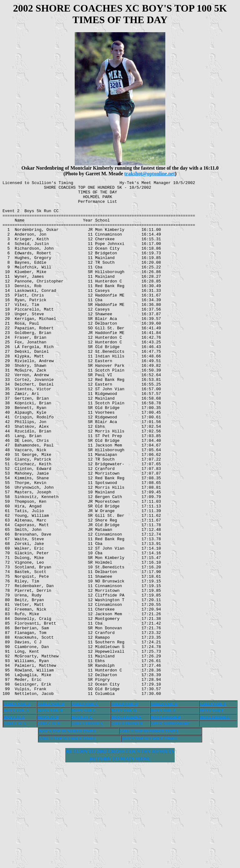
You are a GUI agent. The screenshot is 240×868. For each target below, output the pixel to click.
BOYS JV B (48, 820)
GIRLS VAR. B (51, 807)
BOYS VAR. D (124, 813)
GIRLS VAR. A (17, 807)
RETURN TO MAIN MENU (120, 862)
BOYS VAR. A (16, 813)
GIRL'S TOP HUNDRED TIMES (149, 834)
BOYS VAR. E (163, 813)
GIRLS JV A (15, 827)
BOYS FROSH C (215, 820)
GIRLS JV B (49, 827)
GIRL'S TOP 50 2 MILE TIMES (67, 842)
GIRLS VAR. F (213, 807)
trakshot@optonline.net (149, 174)
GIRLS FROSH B (127, 827)
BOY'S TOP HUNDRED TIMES (67, 834)
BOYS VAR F (212, 813)
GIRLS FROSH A (87, 827)
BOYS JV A (14, 820)
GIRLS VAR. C (85, 807)
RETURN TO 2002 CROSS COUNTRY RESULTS (120, 854)
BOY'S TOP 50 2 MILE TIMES (150, 842)
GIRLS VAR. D (125, 807)
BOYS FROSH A (126, 820)
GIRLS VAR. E (164, 807)
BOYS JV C (82, 820)
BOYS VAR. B (50, 813)
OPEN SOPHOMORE (170, 827)
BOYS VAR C (84, 813)
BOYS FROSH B (166, 820)
